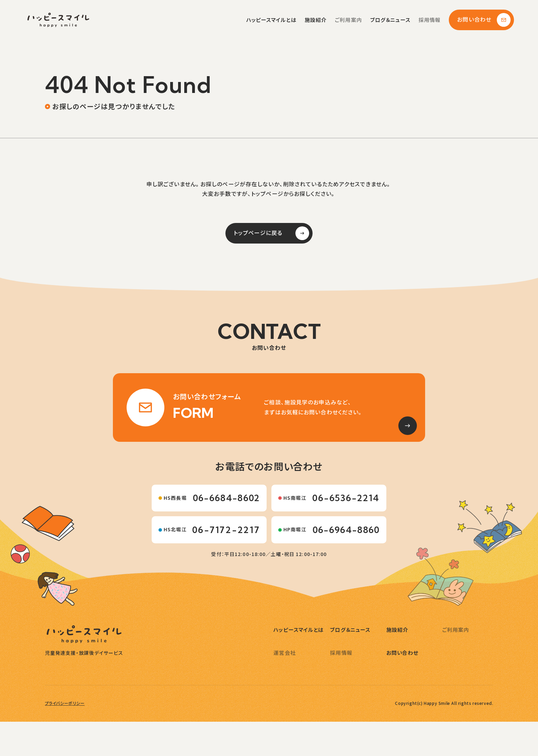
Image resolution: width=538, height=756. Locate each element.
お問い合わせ (484, 20)
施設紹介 (316, 20)
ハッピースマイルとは (271, 20)
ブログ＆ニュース (390, 20)
